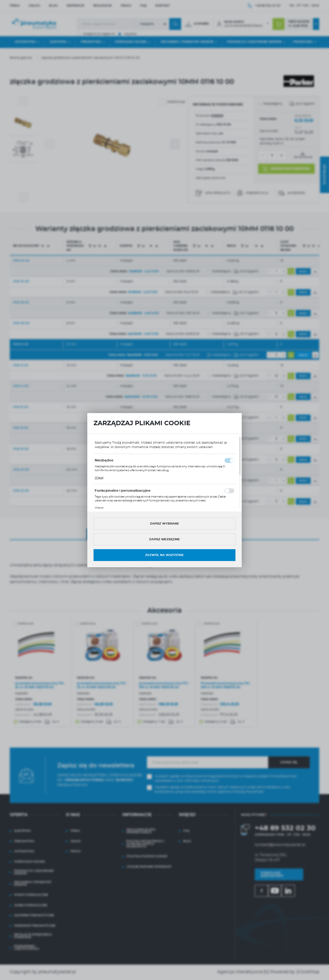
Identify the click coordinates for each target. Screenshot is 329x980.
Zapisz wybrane (164, 524)
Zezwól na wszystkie (164, 555)
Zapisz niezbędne (164, 539)
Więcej (99, 478)
